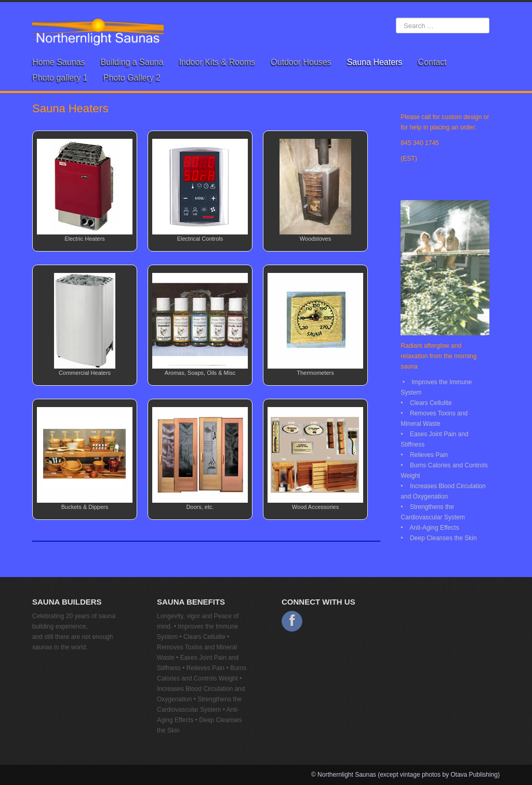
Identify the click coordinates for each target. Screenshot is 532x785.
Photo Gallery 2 (132, 78)
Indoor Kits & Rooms (217, 62)
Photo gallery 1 (60, 78)
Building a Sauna (132, 62)
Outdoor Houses (301, 62)
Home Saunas (58, 62)
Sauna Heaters (375, 62)
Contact (432, 62)
